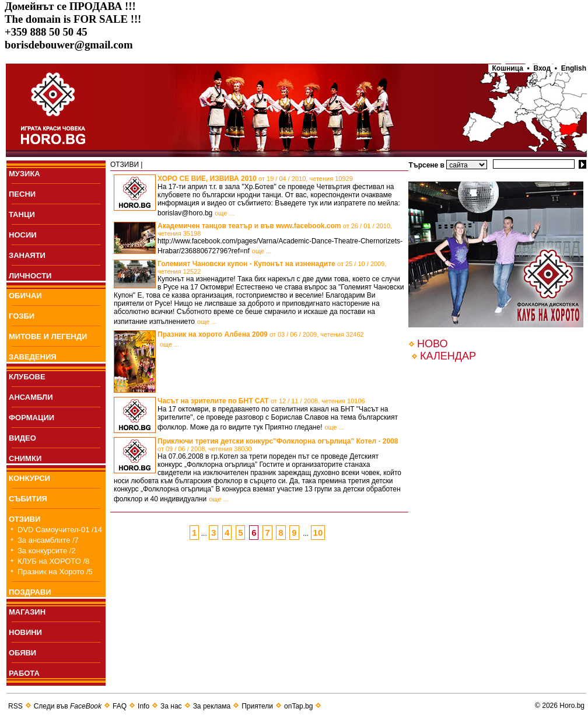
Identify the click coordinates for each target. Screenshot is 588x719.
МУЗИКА (24, 174)
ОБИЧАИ (25, 296)
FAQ (120, 706)
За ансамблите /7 (48, 540)
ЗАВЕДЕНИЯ (33, 357)
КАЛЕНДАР (448, 356)
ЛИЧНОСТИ (30, 276)
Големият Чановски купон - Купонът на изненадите (272, 267)
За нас (171, 706)
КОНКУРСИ (29, 478)
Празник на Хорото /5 (55, 572)
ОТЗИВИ (24, 519)
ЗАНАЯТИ (27, 255)
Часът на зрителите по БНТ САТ (261, 401)
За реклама (212, 706)
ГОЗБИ (22, 316)
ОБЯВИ (22, 653)
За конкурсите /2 (47, 551)
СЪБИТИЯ (28, 499)
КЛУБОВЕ (27, 377)
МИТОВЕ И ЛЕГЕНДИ (48, 336)
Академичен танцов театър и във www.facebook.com (275, 229)
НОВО (432, 344)
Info (143, 706)
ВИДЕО (22, 438)
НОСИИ (23, 235)
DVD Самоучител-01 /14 (60, 530)
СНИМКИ (25, 458)
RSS (15, 706)
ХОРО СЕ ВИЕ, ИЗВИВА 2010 (255, 179)
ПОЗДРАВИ (30, 592)
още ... (224, 213)
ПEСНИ (22, 194)
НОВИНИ (25, 632)
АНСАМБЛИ (31, 397)
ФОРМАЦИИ (32, 418)
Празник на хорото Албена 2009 (261, 334)
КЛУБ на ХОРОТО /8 (53, 561)
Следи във (68, 706)
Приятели (257, 706)
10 (318, 533)
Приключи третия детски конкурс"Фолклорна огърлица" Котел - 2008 (278, 445)
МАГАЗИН (27, 612)
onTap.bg (298, 706)
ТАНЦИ (22, 214)
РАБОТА (24, 673)
